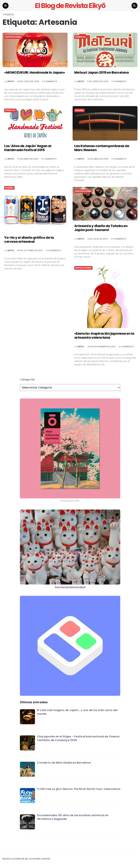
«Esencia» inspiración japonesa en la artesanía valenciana (104, 336)
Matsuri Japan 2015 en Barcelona (102, 73)
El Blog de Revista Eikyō (70, 6)
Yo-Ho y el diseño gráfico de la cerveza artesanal (29, 240)
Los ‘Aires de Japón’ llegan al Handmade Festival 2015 (28, 148)
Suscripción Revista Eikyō (70, 587)
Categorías (27, 380)
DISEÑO (79, 111)
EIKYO (11, 82)
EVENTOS (80, 37)
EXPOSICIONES (13, 37)
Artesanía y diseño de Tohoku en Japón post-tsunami (101, 228)
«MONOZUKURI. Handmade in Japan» (35, 73)
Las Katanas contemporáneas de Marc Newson (102, 148)
